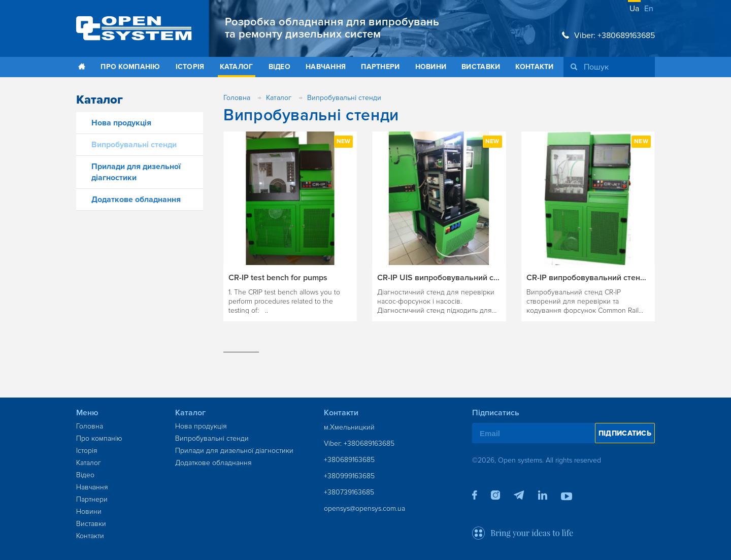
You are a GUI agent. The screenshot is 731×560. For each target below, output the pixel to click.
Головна (90, 426)
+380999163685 (349, 476)
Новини (431, 67)
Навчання (326, 67)
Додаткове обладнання (136, 200)
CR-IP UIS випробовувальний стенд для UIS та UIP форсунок (439, 278)
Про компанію (130, 67)
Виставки (481, 67)
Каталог (237, 67)
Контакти (534, 67)
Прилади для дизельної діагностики (234, 451)
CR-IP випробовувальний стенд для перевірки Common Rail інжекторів (588, 278)
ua (634, 9)
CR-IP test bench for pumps (278, 278)
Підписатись (625, 433)
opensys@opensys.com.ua (364, 508)
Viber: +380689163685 (608, 36)
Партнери (380, 67)
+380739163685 (349, 492)
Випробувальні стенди (134, 145)
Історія (190, 67)
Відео (279, 67)
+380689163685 (349, 460)
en (649, 9)
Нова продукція (121, 123)
